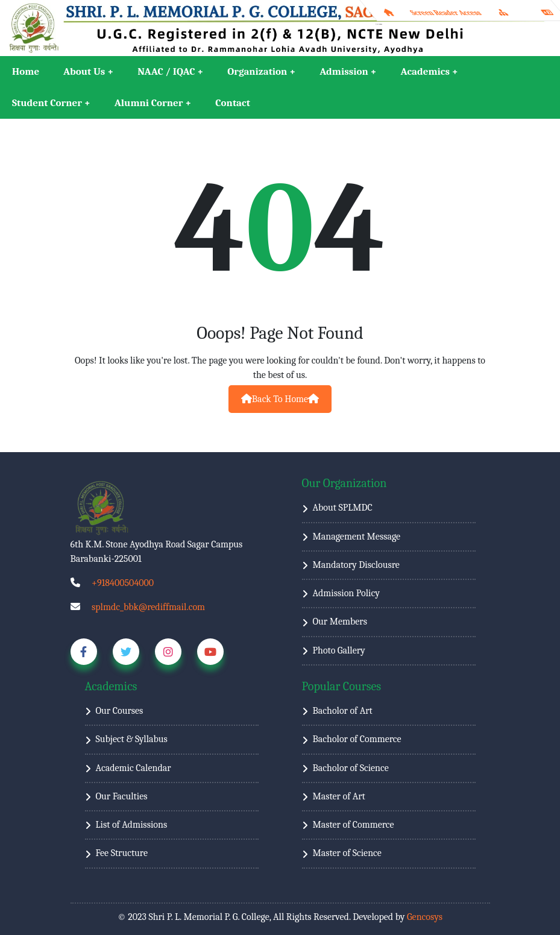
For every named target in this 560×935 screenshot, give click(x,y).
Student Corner (47, 103)
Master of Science (347, 853)
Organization (257, 71)
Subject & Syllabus (132, 739)
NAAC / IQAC (166, 71)
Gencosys (425, 917)
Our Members (340, 622)
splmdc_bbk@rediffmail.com (148, 607)
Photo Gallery (339, 650)
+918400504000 (123, 583)
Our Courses (120, 711)
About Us (84, 71)
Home (26, 71)
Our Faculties (122, 796)
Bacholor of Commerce (357, 739)
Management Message (357, 537)
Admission (344, 71)
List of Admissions (132, 825)
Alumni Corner (149, 103)
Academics (425, 71)
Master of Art (339, 796)
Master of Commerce (354, 825)
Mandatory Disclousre (356, 565)
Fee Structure (122, 853)
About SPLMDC (343, 508)
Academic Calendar (134, 768)
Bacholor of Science (351, 768)
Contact (233, 103)
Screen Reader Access (446, 13)
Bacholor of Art (343, 711)
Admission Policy (346, 593)
